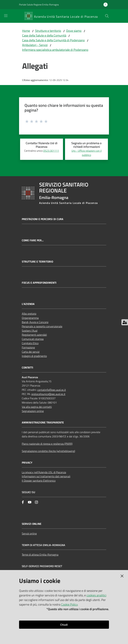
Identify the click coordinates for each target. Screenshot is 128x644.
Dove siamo (74, 31)
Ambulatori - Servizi (35, 45)
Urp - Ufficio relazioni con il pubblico (87, 153)
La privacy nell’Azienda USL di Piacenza (44, 472)
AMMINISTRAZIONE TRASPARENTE (43, 423)
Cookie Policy (69, 604)
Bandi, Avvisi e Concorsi (35, 322)
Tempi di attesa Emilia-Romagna (40, 555)
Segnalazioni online (33, 411)
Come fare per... (33, 240)
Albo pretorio (29, 314)
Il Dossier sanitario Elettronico (39, 481)
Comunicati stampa (33, 339)
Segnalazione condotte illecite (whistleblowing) (48, 451)
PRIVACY (27, 463)
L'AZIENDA (28, 304)
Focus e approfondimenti (39, 283)
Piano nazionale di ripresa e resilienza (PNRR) (47, 444)
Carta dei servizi (31, 352)
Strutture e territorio (48, 31)
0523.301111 (51, 151)
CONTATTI (27, 368)
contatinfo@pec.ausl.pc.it (52, 390)
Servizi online (29, 533)
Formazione (28, 347)
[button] (107, 16)
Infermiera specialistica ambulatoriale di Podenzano (55, 50)
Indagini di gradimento (34, 356)
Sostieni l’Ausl (30, 331)
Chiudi (64, 625)
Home (26, 31)
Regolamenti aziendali (34, 335)
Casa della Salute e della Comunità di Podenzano (53, 40)
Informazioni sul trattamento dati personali (46, 476)
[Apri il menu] (6, 16)
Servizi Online (32, 524)
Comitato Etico (30, 343)
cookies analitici (96, 595)
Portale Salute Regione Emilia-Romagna (39, 5)
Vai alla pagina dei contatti (37, 407)
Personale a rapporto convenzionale (42, 326)
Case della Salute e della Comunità (44, 35)
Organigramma (30, 318)
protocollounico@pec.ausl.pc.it (48, 394)
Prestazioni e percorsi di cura (43, 219)
